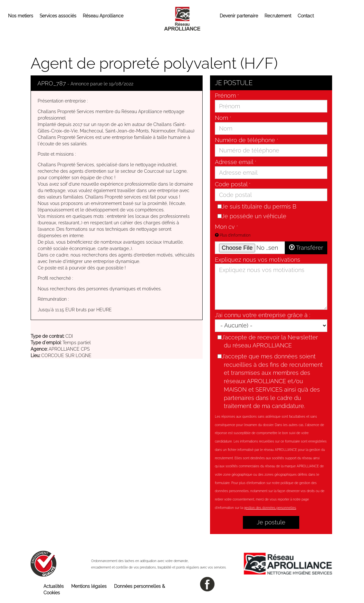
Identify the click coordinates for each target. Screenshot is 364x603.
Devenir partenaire (239, 16)
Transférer (306, 248)
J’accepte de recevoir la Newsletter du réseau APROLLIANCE (268, 341)
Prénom (227, 96)
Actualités (54, 586)
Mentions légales (89, 586)
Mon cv (226, 227)
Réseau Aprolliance (103, 16)
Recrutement (278, 16)
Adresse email (235, 162)
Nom (223, 118)
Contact (306, 16)
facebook (207, 584)
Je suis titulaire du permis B (257, 206)
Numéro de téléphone (246, 140)
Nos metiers (21, 16)
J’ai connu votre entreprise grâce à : (263, 315)
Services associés (58, 16)
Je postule (271, 522)
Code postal (233, 184)
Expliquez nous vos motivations (258, 260)
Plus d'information (233, 235)
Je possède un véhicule (252, 216)
